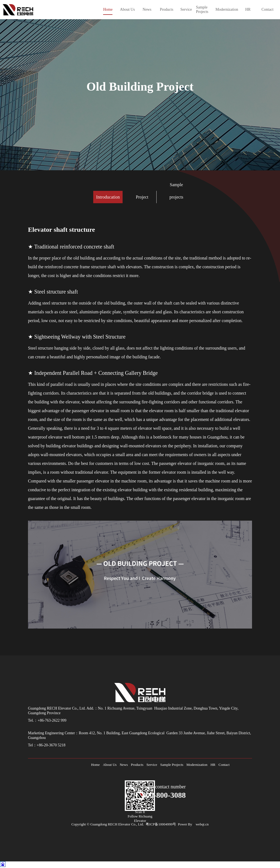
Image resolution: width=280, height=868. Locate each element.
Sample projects (176, 191)
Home (95, 765)
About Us (110, 765)
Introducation (108, 197)
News (124, 765)
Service (152, 765)
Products (137, 765)
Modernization (197, 765)
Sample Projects (172, 765)
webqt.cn (202, 824)
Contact (224, 765)
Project (142, 197)
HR (213, 765)
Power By (185, 824)
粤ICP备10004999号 (161, 824)
